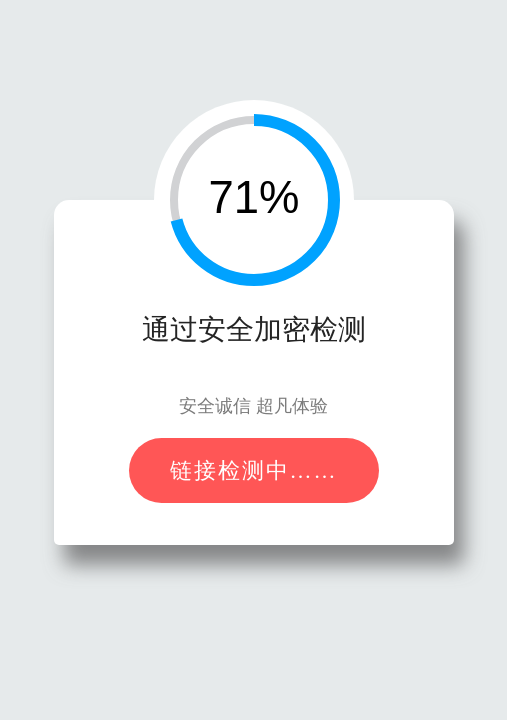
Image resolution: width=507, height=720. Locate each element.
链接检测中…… (254, 470)
